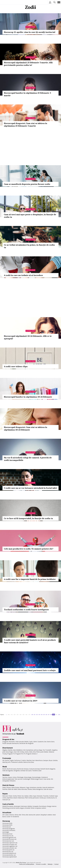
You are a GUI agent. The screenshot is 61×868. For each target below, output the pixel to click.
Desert (15, 798)
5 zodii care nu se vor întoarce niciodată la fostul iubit (30, 488)
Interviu (12, 815)
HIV (52, 779)
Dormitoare (43, 806)
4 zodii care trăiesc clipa (16, 366)
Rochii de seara (12, 769)
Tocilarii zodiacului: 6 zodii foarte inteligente (26, 610)
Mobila (30, 806)
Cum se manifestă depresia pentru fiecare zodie (27, 184)
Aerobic (39, 787)
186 (46, 715)
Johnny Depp (38, 750)
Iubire (35, 742)
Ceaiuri (10, 777)
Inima (15, 777)
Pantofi (43, 769)
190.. (56, 715)
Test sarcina (18, 779)
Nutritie (5, 789)
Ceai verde (47, 779)
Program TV (11, 754)
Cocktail (51, 796)
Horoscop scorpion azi (10, 844)
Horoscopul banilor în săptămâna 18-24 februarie (28, 397)
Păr (4, 760)
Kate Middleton (18, 750)
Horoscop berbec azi (9, 855)
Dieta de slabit (12, 789)
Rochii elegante (50, 769)
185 (44, 715)
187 (49, 715)
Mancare (5, 796)
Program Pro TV (20, 754)
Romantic (12, 742)
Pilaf (26, 798)
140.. (21, 715)
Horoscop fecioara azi (9, 839)
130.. (18, 715)
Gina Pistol (36, 752)
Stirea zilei (18, 815)
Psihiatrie (13, 781)
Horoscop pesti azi (8, 850)
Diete (4, 787)
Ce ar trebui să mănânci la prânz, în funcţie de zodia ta (29, 246)
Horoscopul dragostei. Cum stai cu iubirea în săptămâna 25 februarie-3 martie (26, 125)
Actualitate (7, 813)
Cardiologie (26, 779)
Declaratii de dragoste (26, 743)
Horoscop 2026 (7, 823)
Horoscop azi (7, 827)
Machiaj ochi (6, 762)
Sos (23, 796)
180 (32, 715)
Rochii (7, 760)
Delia (31, 752)
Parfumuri (18, 760)
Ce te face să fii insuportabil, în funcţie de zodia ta (28, 518)
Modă (5, 767)
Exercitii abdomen (48, 787)
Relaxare (23, 787)
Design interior (52, 806)
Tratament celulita (17, 762)
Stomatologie (36, 777)
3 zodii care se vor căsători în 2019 (21, 701)
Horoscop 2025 (7, 825)
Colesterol (44, 777)
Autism (44, 808)
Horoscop (6, 821)
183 (39, 715)
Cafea (31, 796)
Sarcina (5, 777)
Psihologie (20, 777)
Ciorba (15, 796)
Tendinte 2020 (37, 771)
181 (34, 715)
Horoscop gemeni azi (9, 837)
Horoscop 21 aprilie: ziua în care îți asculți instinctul (30, 32)
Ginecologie (28, 777)
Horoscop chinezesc (9, 830)
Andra (27, 752)
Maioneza (21, 798)
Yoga (28, 787)
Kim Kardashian (28, 750)
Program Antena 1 (32, 754)
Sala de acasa (48, 789)
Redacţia (50, 864)
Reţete (5, 794)
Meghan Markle (7, 750)
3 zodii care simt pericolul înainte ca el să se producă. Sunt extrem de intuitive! (30, 641)
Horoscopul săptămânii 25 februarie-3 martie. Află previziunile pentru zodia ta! (28, 64)
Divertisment (8, 748)
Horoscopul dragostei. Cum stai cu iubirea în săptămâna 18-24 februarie (26, 428)
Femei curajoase (36, 808)
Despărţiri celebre (46, 815)
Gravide (28, 808)
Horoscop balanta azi (9, 853)
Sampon (46, 760)
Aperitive (10, 798)
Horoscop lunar (7, 834)
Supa (35, 796)
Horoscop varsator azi (9, 848)
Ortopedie (6, 781)
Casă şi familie (8, 804)
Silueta (30, 789)
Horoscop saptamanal (9, 857)
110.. (12, 715)
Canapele (35, 806)
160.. (27, 715)
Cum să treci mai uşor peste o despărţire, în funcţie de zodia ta (30, 216)
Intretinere (33, 787)
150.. (24, 715)
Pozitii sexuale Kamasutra (11, 743)
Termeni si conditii (41, 864)
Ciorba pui (43, 798)
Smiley (22, 752)
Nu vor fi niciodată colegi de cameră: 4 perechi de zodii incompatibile (28, 459)
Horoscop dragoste (9, 829)
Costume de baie (34, 769)
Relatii (26, 742)
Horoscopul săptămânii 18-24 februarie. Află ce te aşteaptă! (28, 337)
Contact (56, 864)
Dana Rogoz (10, 752)
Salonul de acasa (29, 762)
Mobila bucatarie (8, 806)
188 (51, 715)
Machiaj (29, 760)
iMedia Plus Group (21, 863)
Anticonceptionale (8, 779)
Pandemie (16, 817)
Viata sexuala (20, 742)
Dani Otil (17, 752)
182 (37, 715)
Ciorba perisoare (34, 798)
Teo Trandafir (47, 750)
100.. (9, 715)
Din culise (6, 815)
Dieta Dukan (15, 787)
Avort (41, 779)
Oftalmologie (35, 779)
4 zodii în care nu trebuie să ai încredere (23, 275)
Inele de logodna (8, 771)
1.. (6, 715)
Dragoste (5, 742)
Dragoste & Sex (8, 739)
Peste (19, 796)
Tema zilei (25, 815)
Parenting (6, 808)
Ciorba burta (51, 798)
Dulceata (40, 796)
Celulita (55, 760)
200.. (59, 715)
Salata (26, 796)
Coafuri (24, 760)
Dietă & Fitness (8, 785)
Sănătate (6, 775)
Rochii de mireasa (23, 769)
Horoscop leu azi (8, 851)
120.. (15, 715)
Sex (45, 742)
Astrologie (31, 27)
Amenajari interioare (20, 806)
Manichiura (39, 760)
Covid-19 (9, 817)
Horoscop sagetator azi (10, 846)
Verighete (17, 771)
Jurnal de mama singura (17, 808)
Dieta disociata (22, 789)
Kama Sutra (51, 742)
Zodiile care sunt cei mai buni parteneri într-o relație (30, 670)
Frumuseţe (7, 758)
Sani (33, 760)
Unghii (12, 760)
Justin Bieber (44, 752)
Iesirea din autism (34, 815)
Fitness (9, 787)
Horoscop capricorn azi (10, 843)
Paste (10, 796)
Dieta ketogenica (38, 789)
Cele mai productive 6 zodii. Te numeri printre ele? (29, 549)
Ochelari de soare (26, 771)
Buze (51, 760)
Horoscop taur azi (8, 841)
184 (42, 715)
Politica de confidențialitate (27, 864)
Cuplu (31, 742)
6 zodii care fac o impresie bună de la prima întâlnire (30, 579)
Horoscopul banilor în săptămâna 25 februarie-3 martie (27, 94)
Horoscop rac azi (8, 836)
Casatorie (41, 742)
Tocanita (46, 796)
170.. (29, 715)
